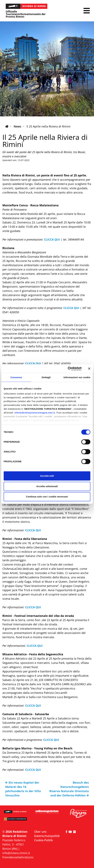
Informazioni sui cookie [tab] (77, 377)
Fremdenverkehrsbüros (18, 857)
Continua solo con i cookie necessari (47, 497)
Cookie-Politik (44, 840)
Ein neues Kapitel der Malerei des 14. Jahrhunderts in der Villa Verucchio (23, 789)
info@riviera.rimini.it (16, 853)
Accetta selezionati (47, 486)
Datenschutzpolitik (47, 836)
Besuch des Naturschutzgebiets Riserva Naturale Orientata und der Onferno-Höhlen (69, 789)
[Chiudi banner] (89, 369)
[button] (87, 11)
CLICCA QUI (52, 239)
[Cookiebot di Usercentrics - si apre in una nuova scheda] (68, 369)
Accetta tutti (47, 476)
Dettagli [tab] (46, 377)
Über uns (40, 832)
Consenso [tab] (16, 377)
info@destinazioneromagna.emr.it (35, 413)
